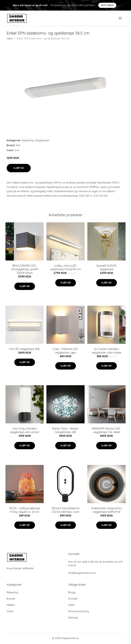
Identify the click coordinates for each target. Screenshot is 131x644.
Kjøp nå (19, 168)
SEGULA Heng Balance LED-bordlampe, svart (65, 510)
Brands (11, 599)
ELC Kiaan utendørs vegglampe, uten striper (107, 351)
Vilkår (71, 605)
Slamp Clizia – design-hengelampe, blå (66, 430)
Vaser (10, 611)
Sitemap (73, 618)
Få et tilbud (107, 5)
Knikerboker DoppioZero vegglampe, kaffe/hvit (107, 510)
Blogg (72, 592)
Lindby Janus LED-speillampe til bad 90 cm (66, 267)
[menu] (120, 18)
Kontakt (73, 599)
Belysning (28, 140)
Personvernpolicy (78, 611)
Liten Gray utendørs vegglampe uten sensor (25, 430)
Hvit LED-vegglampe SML (25, 349)
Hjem (10, 38)
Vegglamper (42, 140)
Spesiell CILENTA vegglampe (106, 267)
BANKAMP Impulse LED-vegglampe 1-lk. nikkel (106, 430)
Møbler (11, 605)
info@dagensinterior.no (82, 573)
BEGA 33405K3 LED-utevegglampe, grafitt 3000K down (25, 269)
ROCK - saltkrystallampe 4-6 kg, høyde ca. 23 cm (25, 510)
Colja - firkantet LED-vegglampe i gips (66, 351)
